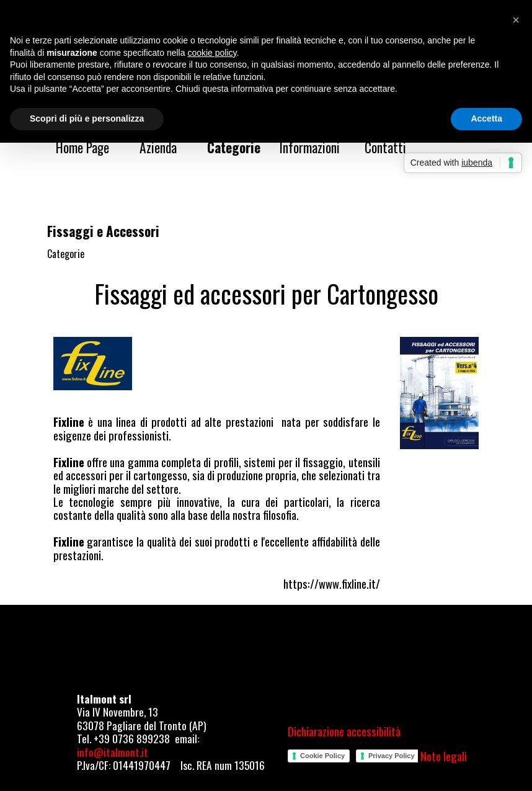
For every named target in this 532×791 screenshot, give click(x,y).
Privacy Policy (392, 756)
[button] (516, 20)
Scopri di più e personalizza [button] (87, 118)
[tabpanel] (266, 293)
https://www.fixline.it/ (332, 583)
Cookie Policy (322, 756)
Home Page (82, 147)
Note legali (444, 756)
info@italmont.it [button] (113, 752)
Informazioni (310, 147)
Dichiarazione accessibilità (344, 731)
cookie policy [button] (212, 53)
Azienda (158, 147)
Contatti (385, 147)
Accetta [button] (486, 118)
